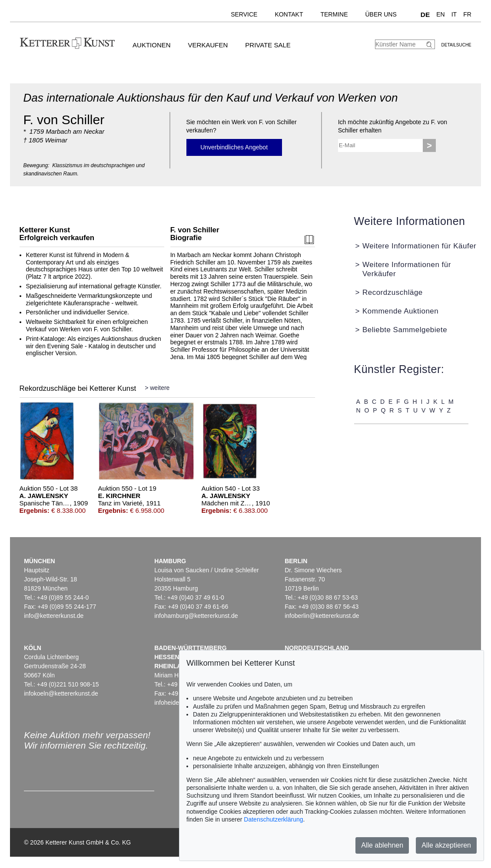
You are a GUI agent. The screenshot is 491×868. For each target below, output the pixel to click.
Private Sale (268, 45)
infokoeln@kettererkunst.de (61, 693)
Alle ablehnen (382, 845)
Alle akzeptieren (446, 845)
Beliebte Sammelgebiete (405, 330)
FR (467, 14)
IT (454, 14)
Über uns (381, 14)
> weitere (157, 388)
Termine (334, 14)
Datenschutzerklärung (273, 819)
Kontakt (289, 14)
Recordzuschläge (393, 292)
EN (440, 14)
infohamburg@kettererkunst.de (196, 616)
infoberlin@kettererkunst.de (322, 616)
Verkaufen (208, 45)
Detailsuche (456, 45)
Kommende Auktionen (400, 311)
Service (244, 14)
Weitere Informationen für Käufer (419, 246)
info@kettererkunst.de (54, 616)
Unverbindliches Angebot (234, 147)
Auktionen (152, 45)
